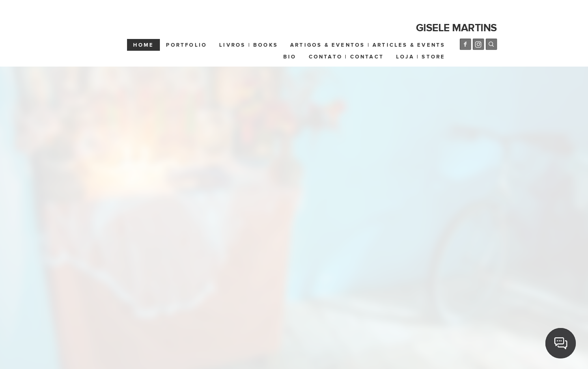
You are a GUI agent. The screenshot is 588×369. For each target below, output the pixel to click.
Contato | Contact (346, 57)
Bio (290, 57)
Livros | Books (249, 45)
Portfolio (186, 45)
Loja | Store (421, 57)
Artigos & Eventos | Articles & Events (368, 45)
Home (144, 45)
